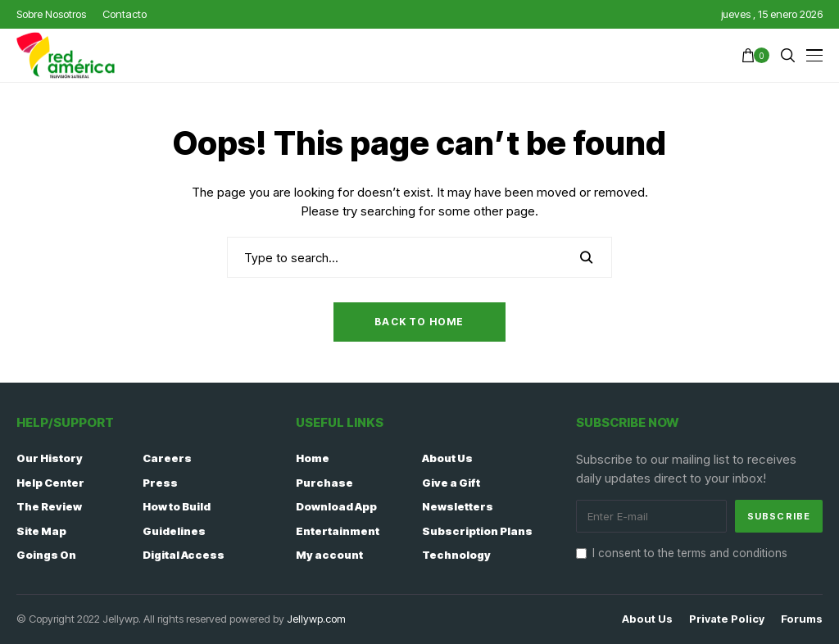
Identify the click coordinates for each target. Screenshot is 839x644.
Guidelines (174, 531)
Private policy (727, 619)
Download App (336, 506)
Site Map (41, 531)
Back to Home (419, 322)
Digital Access (184, 555)
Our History (50, 458)
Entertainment (338, 531)
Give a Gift (451, 483)
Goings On (46, 555)
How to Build (177, 506)
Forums (802, 619)
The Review (49, 506)
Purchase (324, 483)
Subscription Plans (477, 531)
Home (313, 458)
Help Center (50, 483)
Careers (167, 458)
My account (329, 555)
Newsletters (458, 506)
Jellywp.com (316, 619)
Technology (456, 555)
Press (160, 483)
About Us (447, 458)
